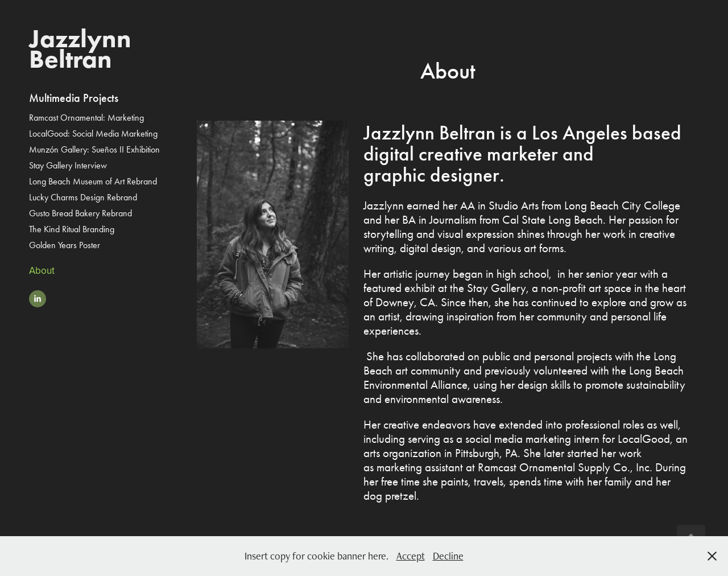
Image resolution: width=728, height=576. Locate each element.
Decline (448, 556)
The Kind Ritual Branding (72, 229)
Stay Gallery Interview (68, 165)
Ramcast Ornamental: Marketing (86, 118)
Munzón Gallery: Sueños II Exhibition (94, 149)
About (42, 270)
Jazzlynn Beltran (83, 49)
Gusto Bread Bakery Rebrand (80, 213)
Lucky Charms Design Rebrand (83, 197)
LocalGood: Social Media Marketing (93, 133)
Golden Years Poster (65, 245)
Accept (411, 556)
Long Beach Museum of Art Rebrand (93, 181)
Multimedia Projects (74, 98)
